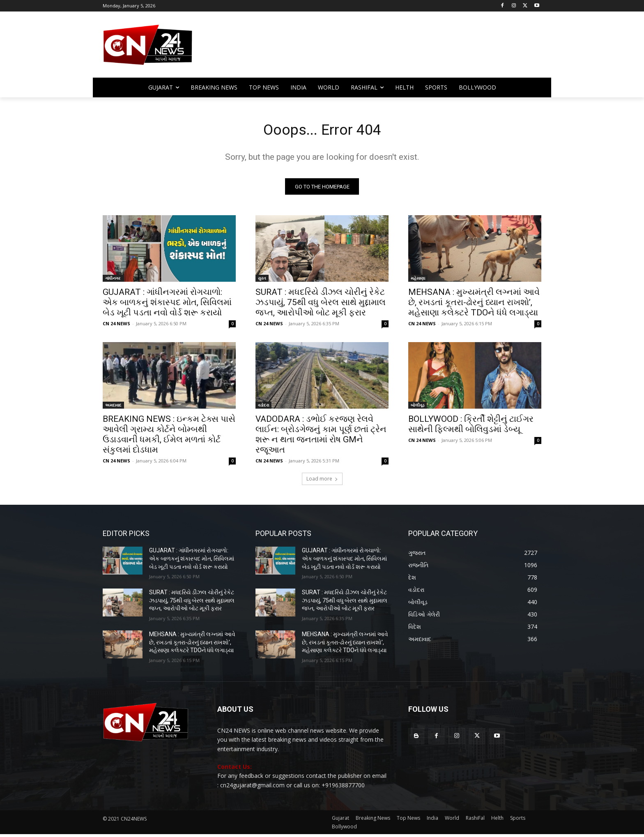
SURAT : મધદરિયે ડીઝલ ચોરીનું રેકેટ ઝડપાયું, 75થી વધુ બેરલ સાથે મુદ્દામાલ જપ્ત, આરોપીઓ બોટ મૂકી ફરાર (321, 305)
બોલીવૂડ (417, 408)
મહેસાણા (418, 281)
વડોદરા (263, 408)
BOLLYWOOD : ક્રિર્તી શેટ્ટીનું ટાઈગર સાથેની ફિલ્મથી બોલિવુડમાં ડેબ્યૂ (471, 427)
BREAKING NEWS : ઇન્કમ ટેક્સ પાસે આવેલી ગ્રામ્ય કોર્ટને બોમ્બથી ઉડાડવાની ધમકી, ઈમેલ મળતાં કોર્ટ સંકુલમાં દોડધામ (169, 437)
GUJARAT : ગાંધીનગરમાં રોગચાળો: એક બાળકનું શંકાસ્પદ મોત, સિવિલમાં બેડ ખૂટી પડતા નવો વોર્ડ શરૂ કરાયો (167, 305)
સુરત (262, 281)
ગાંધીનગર (113, 281)
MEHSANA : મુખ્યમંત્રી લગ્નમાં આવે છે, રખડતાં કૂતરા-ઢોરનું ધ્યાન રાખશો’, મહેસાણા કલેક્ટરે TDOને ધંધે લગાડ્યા (474, 305)
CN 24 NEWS (116, 326)
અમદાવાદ (113, 408)
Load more (322, 482)
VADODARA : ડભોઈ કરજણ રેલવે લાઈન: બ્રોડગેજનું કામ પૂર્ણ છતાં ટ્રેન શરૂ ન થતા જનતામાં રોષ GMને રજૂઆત (321, 437)
